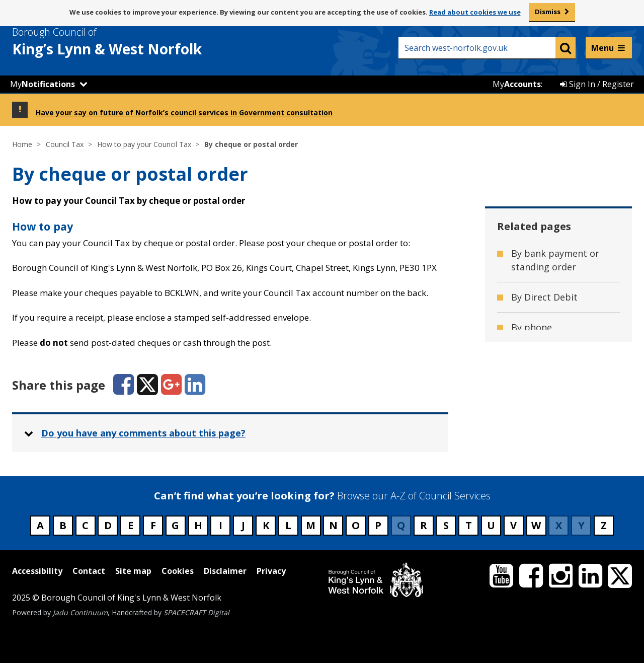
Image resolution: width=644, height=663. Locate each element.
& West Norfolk (125, 42)
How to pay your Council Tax (144, 144)
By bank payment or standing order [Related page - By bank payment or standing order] (555, 260)
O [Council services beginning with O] (356, 525)
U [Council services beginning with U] (491, 525)
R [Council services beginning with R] (424, 525)
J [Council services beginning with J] (243, 525)
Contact (89, 571)
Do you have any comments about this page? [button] (143, 433)
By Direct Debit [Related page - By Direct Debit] (544, 297)
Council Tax (65, 144)
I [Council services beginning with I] (221, 525)
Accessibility (37, 571)
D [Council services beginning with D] (108, 525)
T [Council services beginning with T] (469, 525)
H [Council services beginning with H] (198, 525)
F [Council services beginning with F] (153, 525)
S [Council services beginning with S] (446, 525)
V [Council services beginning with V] (513, 525)
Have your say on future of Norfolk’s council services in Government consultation (184, 113)
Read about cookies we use (475, 12)
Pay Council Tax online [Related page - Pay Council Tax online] (559, 357)
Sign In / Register (597, 84)
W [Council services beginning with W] (536, 525)
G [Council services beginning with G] (175, 525)
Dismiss (548, 12)
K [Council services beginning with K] (266, 525)
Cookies (178, 571)
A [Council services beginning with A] (40, 525)
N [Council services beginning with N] (333, 525)
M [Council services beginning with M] (311, 525)
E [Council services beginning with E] (131, 525)
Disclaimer (225, 571)
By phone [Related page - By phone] (532, 327)
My (43, 84)
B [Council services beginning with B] (63, 525)
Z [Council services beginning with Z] (604, 525)
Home (22, 144)
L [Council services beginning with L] (288, 525)
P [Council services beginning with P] (378, 525)
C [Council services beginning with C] (85, 525)
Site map (133, 571)
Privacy (271, 571)
